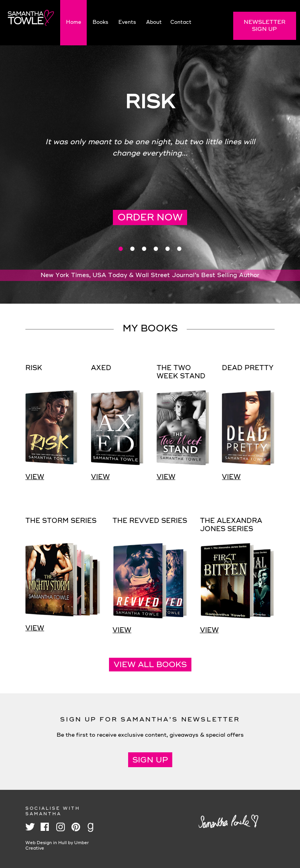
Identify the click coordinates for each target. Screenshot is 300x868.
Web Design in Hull (46, 843)
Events (127, 22)
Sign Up (150, 761)
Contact (181, 22)
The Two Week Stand (181, 372)
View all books (150, 665)
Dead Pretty (248, 368)
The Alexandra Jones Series (231, 525)
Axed (101, 368)
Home (74, 22)
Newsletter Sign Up (265, 26)
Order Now (150, 218)
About (154, 22)
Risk (34, 368)
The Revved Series (150, 521)
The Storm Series (61, 521)
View (35, 477)
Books (100, 22)
